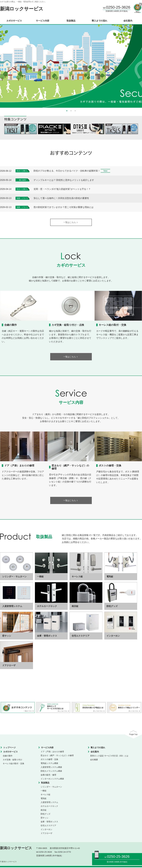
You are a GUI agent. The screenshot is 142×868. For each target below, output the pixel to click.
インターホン (46, 830)
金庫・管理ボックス (49, 822)
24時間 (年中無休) (121, 862)
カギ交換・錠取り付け (12, 760)
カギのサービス (14, 21)
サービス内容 (43, 21)
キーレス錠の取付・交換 (112, 325)
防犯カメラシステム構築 (51, 772)
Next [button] (137, 65)
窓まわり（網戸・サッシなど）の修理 (57, 756)
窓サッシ (45, 818)
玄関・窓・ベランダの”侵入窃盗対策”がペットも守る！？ (62, 189)
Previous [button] (5, 65)
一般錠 (44, 791)
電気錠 (44, 799)
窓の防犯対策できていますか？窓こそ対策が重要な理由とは (64, 207)
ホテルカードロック (49, 807)
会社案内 (128, 21)
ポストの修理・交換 (110, 466)
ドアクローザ (46, 834)
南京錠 (44, 811)
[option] (71, 66)
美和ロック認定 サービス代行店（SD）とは (109, 756)
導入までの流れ (99, 21)
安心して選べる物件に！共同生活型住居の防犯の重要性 (61, 198)
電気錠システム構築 (49, 764)
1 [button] (67, 110)
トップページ (9, 748)
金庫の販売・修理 (48, 775)
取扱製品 (71, 21)
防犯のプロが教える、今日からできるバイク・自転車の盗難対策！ (67, 171)
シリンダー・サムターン (51, 787)
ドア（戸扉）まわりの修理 (19, 466)
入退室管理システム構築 (51, 768)
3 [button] (75, 110)
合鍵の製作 (11, 325)
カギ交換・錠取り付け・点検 (68, 325)
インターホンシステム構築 (52, 779)
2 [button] (71, 110)
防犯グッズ (45, 814)
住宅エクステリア (48, 826)
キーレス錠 (45, 795)
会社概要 (94, 760)
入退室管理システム (49, 803)
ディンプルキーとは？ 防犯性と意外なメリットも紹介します (64, 180)
